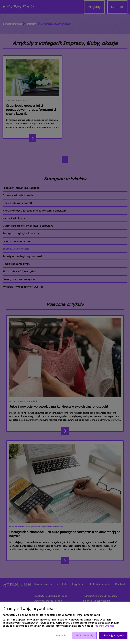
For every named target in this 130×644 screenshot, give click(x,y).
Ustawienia (60, 636)
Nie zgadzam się (84, 636)
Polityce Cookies (104, 626)
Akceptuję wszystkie (113, 636)
